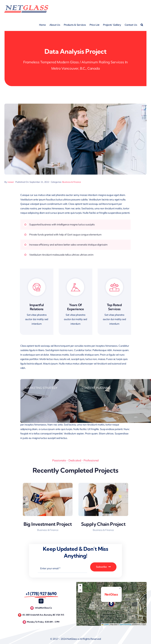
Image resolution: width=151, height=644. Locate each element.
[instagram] (41, 601)
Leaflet (105, 624)
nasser (11, 182)
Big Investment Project (48, 524)
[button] (142, 24)
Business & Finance (72, 182)
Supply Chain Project (103, 524)
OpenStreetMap (125, 624)
